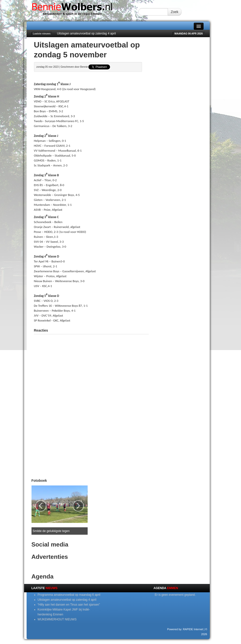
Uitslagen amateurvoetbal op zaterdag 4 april (87, 33)
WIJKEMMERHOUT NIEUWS (57, 619)
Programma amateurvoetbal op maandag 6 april (69, 595)
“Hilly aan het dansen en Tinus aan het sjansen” (69, 605)
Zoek (175, 12)
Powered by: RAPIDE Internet (185, 629)
